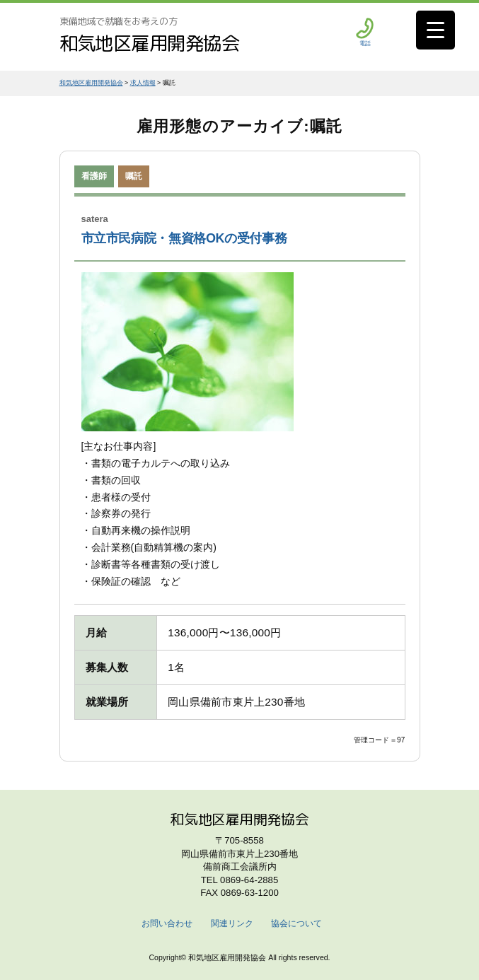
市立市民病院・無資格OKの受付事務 (184, 238)
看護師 (94, 176)
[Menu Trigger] (435, 30)
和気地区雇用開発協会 (150, 43)
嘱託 (134, 176)
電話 (365, 32)
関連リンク (232, 923)
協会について (296, 923)
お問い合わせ (167, 923)
